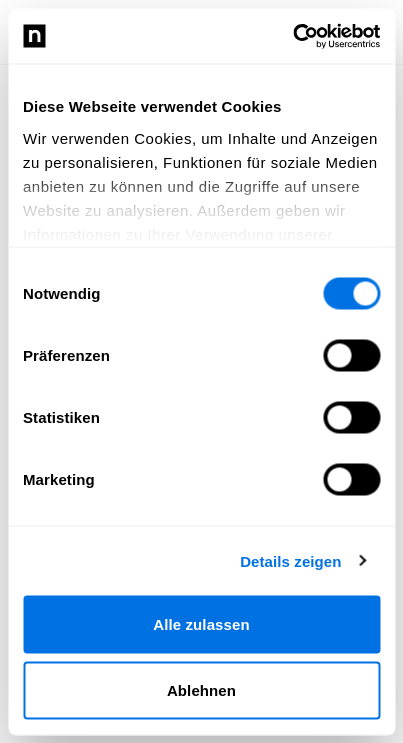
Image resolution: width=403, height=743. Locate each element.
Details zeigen (290, 560)
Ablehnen (201, 689)
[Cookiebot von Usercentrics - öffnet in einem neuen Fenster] (292, 36)
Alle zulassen (201, 624)
